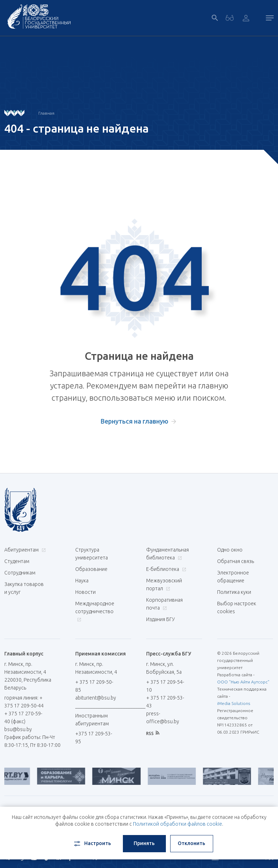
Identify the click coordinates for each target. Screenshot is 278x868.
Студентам (17, 561)
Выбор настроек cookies (237, 607)
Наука (82, 581)
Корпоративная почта (164, 604)
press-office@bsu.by (163, 717)
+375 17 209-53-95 (94, 738)
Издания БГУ (160, 619)
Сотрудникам (20, 573)
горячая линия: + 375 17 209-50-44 (24, 702)
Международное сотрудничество (95, 611)
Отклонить (191, 843)
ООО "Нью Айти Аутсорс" (243, 682)
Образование (91, 569)
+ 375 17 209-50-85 (94, 686)
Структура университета (92, 554)
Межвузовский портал (164, 585)
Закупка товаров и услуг (24, 588)
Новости (85, 592)
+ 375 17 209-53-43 (165, 702)
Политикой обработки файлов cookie (178, 824)
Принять (144, 843)
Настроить (92, 844)
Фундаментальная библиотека (167, 554)
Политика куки (234, 592)
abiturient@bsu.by (96, 698)
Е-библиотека (165, 569)
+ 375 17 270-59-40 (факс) (23, 717)
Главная (46, 113)
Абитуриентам (24, 550)
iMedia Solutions (234, 703)
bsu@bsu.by (18, 729)
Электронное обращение (233, 577)
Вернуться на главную (135, 421)
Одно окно (230, 550)
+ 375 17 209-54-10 (165, 686)
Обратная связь (236, 561)
